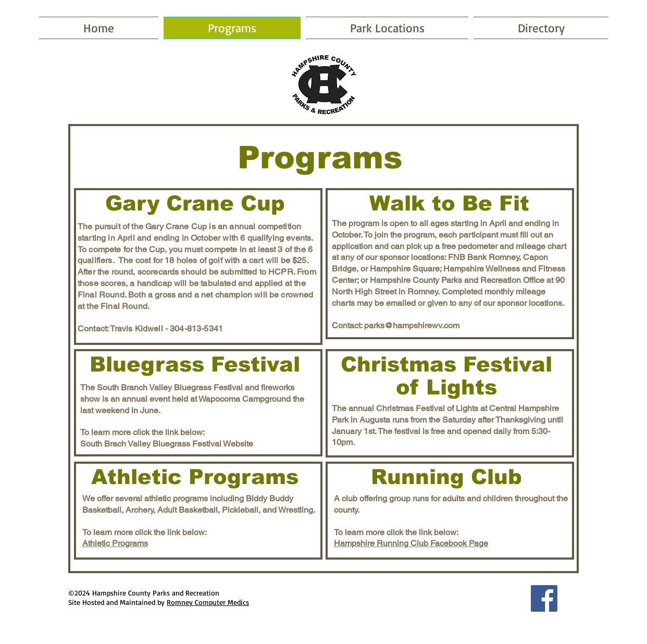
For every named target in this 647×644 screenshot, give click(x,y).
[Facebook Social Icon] (544, 598)
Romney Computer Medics (208, 602)
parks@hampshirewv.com (412, 325)
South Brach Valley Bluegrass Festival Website (167, 444)
